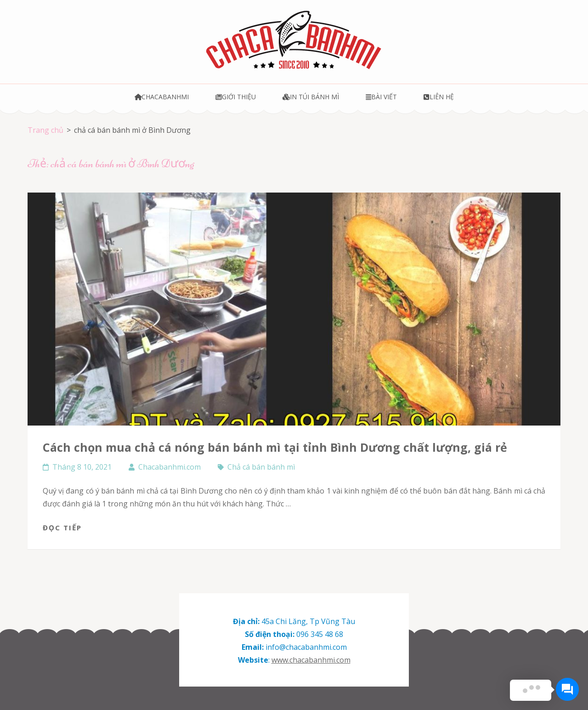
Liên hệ (438, 97)
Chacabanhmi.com (170, 467)
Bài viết (381, 97)
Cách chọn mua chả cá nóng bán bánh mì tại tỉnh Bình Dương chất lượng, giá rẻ (275, 447)
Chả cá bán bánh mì (261, 467)
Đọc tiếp (62, 528)
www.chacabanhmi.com (311, 660)
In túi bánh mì (311, 97)
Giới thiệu (236, 97)
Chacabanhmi (162, 97)
